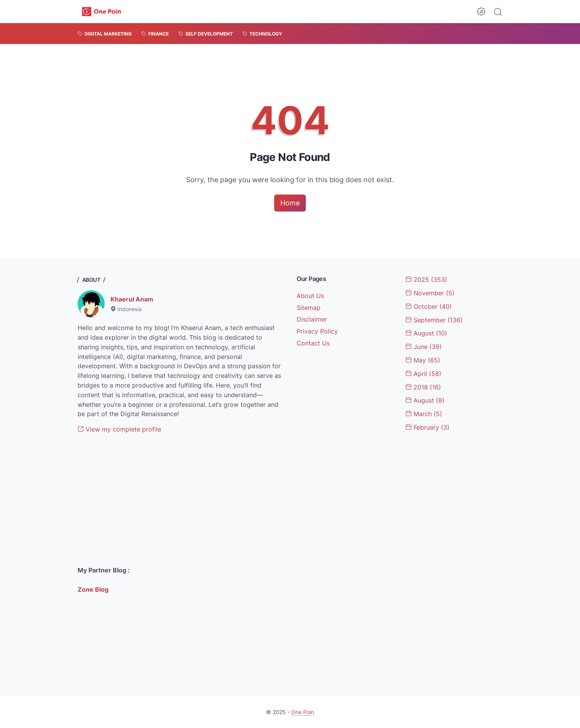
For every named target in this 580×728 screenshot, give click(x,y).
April (423, 374)
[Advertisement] (181, 500)
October (429, 306)
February (427, 427)
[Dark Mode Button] (481, 12)
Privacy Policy (317, 331)
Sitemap (309, 308)
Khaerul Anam (132, 299)
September (434, 320)
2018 (423, 387)
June (424, 347)
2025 (426, 279)
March (424, 414)
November (430, 293)
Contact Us (313, 343)
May (423, 360)
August (426, 333)
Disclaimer (312, 319)
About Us (310, 296)
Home (290, 203)
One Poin (303, 712)
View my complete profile (119, 429)
